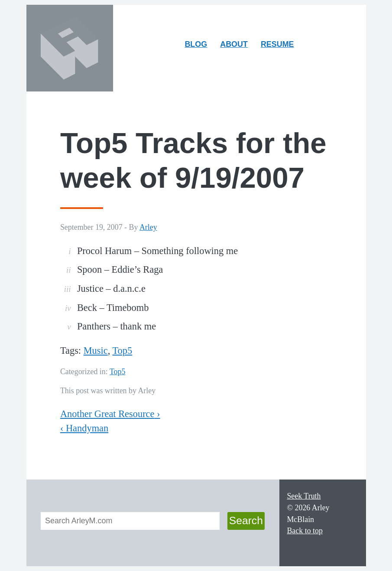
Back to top (305, 531)
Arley (148, 227)
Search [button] (246, 520)
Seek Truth (304, 496)
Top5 (122, 351)
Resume (277, 44)
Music (96, 351)
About (236, 46)
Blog (196, 44)
